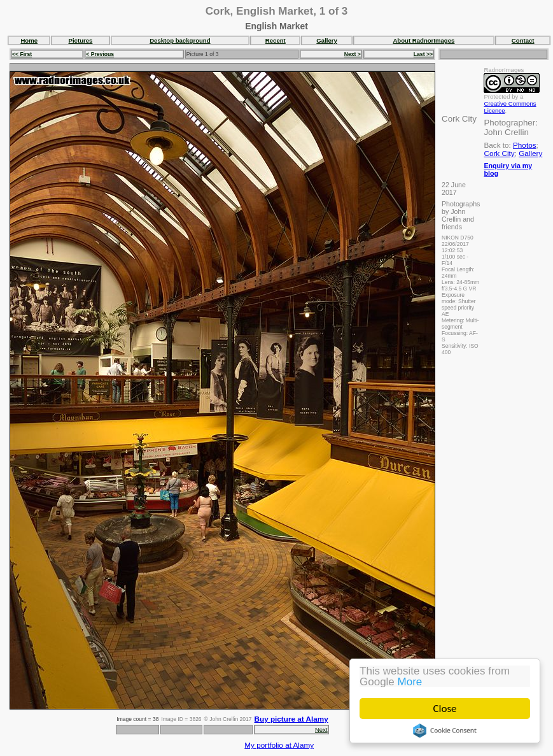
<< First (22, 54)
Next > (353, 54)
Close (445, 709)
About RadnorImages (423, 40)
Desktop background (180, 40)
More (410, 682)
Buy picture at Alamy (291, 719)
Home (29, 40)
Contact (523, 40)
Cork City (499, 153)
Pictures (81, 40)
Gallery (327, 40)
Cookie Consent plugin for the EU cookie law (445, 731)
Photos (524, 145)
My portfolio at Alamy (279, 745)
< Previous (100, 54)
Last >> (423, 54)
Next (321, 730)
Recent (276, 40)
